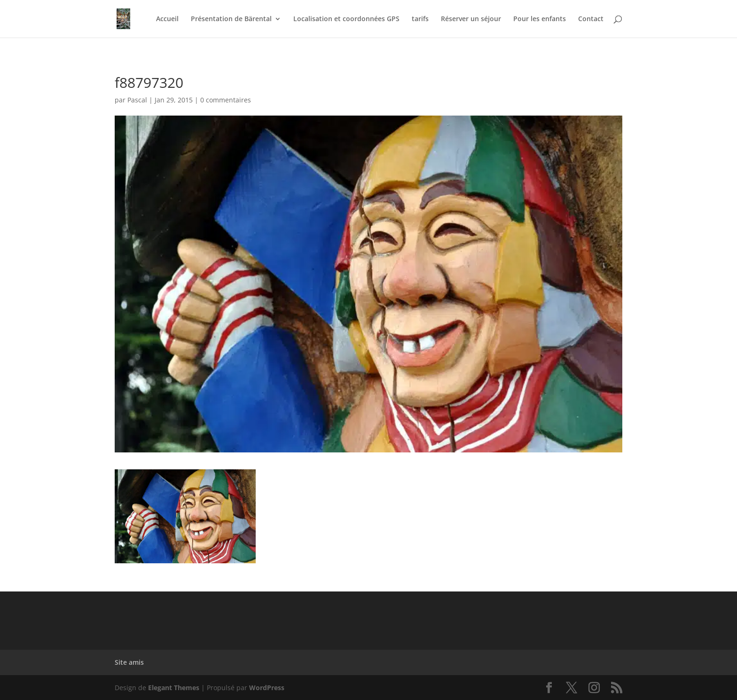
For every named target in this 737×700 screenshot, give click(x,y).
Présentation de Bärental (231, 19)
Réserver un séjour (471, 19)
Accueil (167, 19)
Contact (591, 19)
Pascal (137, 100)
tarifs (420, 19)
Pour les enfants (540, 19)
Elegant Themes (174, 688)
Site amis (129, 662)
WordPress (267, 688)
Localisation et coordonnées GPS (346, 19)
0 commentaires (226, 100)
